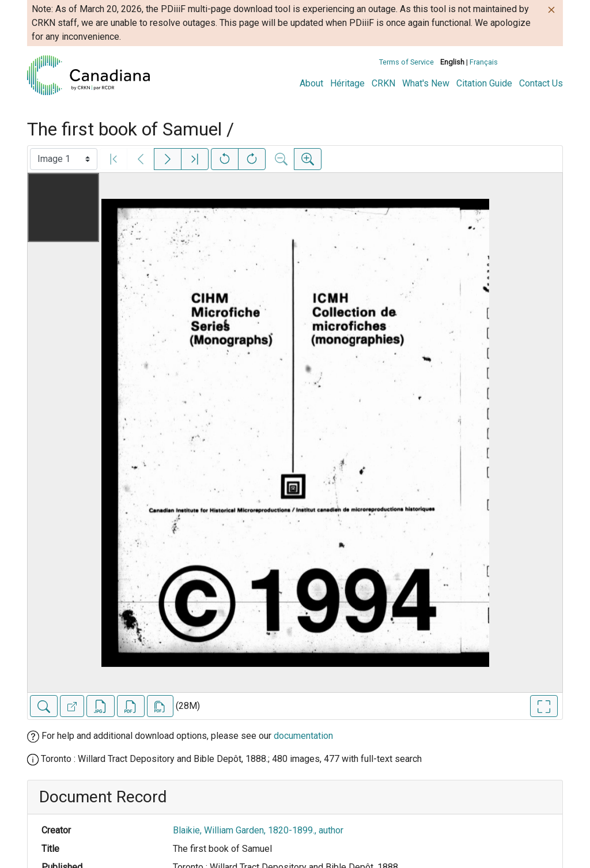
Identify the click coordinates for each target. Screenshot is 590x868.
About (311, 83)
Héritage (347, 83)
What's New (426, 83)
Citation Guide (484, 83)
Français (484, 62)
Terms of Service (406, 62)
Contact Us (541, 83)
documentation (303, 736)
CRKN (383, 83)
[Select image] (64, 159)
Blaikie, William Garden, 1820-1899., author (258, 830)
